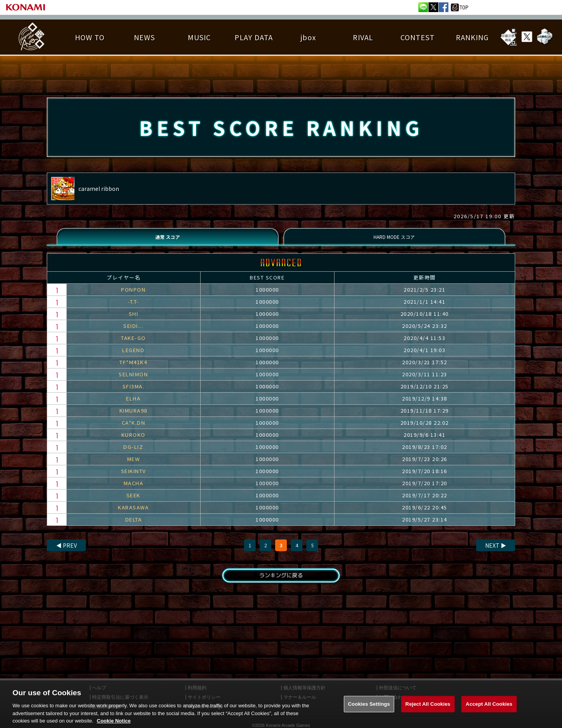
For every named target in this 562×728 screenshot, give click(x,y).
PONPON (133, 296)
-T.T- (133, 308)
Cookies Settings (369, 711)
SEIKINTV (133, 478)
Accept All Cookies (489, 711)
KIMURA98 (133, 417)
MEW (134, 465)
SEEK (133, 502)
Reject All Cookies (428, 711)
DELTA (134, 526)
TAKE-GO (133, 344)
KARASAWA (133, 514)
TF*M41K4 (133, 369)
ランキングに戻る (281, 583)
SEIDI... (133, 332)
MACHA (134, 490)
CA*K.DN (134, 429)
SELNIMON (133, 381)
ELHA (133, 405)
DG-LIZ (133, 453)
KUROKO (133, 441)
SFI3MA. (134, 393)
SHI (134, 320)
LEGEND (133, 357)
